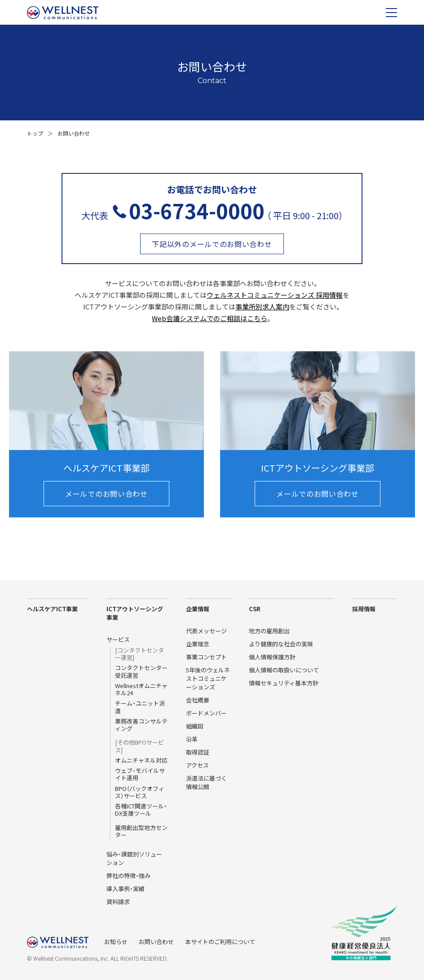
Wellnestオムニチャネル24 (141, 690)
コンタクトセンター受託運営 (141, 672)
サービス (118, 639)
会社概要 (198, 700)
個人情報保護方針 (272, 657)
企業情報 (198, 609)
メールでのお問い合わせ (106, 494)
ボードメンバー (206, 713)
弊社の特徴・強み (128, 876)
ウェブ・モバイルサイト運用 (140, 775)
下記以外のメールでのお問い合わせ (212, 244)
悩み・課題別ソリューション (134, 858)
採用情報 (364, 609)
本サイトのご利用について (220, 942)
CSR (255, 609)
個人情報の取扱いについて (284, 670)
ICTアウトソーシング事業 (135, 613)
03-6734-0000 (197, 210)
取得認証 (198, 752)
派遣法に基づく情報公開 (206, 782)
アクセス (197, 765)
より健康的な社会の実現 (281, 644)
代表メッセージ (206, 631)
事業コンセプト (206, 657)
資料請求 (118, 902)
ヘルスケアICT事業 (52, 609)
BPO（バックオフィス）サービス (140, 792)
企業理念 (198, 644)
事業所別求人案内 (262, 307)
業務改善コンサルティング (141, 725)
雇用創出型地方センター (141, 832)
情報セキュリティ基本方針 (284, 683)
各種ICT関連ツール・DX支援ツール (141, 810)
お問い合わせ (156, 942)
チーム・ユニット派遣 (140, 707)
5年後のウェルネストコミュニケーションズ (208, 678)
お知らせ (116, 942)
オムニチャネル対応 (141, 760)
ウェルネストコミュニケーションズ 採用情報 (275, 295)
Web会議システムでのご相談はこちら (210, 318)
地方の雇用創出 (269, 631)
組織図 (195, 726)
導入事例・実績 (126, 889)
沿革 (192, 739)
